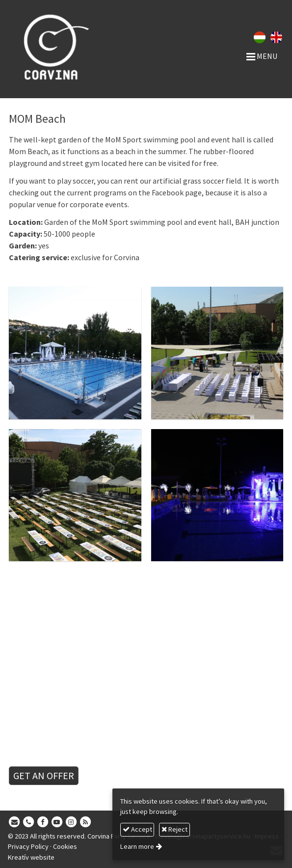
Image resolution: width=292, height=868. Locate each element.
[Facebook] (43, 822)
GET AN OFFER (44, 775)
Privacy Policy (28, 846)
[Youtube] (57, 822)
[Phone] (28, 822)
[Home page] (61, 46)
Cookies (65, 846)
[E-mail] (14, 822)
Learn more (137, 846)
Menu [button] (262, 56)
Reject (174, 829)
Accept (137, 829)
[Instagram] (71, 822)
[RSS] (85, 822)
